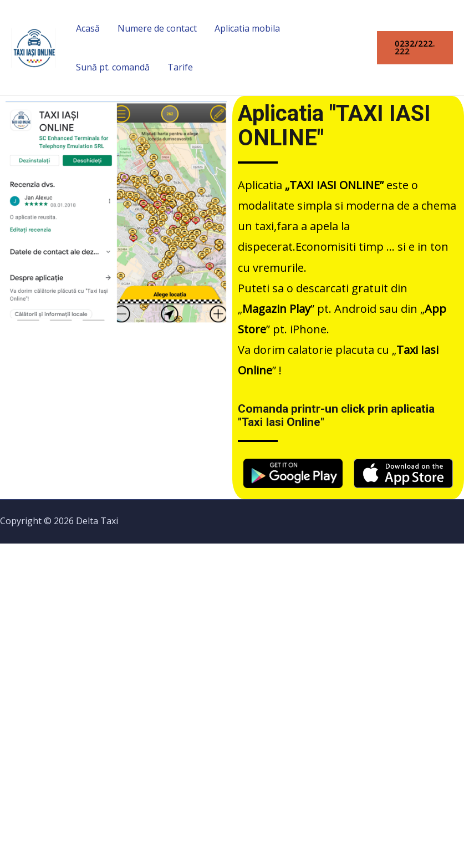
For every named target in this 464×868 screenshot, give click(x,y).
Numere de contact (157, 28)
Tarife (180, 67)
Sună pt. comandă (113, 67)
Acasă (88, 28)
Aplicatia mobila (247, 28)
